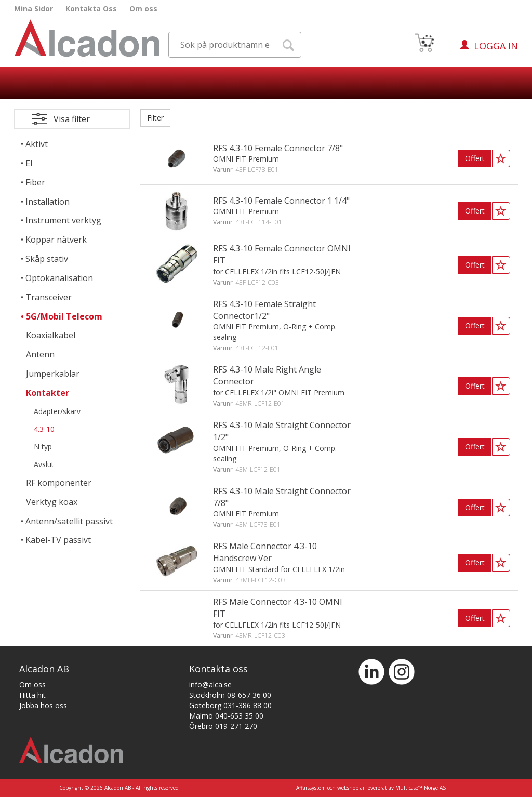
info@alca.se (210, 685)
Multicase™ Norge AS (421, 788)
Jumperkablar (53, 374)
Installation (48, 202)
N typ (43, 447)
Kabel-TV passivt (58, 540)
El (29, 163)
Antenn (40, 354)
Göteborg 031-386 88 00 (230, 705)
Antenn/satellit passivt (69, 521)
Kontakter (48, 393)
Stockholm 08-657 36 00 (230, 695)
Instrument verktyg (63, 220)
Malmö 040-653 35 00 (226, 716)
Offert (475, 158)
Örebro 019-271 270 (223, 726)
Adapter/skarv (57, 411)
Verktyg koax (52, 502)
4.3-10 (44, 429)
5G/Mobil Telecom (64, 316)
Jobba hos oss (43, 705)
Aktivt (37, 144)
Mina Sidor (34, 9)
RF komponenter (59, 483)
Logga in (496, 46)
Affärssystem (311, 788)
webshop (348, 788)
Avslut (44, 464)
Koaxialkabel (51, 335)
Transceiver (49, 297)
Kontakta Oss (91, 9)
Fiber (35, 182)
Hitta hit (32, 695)
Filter (155, 118)
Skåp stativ (47, 259)
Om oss (143, 9)
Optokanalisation (59, 278)
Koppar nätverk (56, 240)
